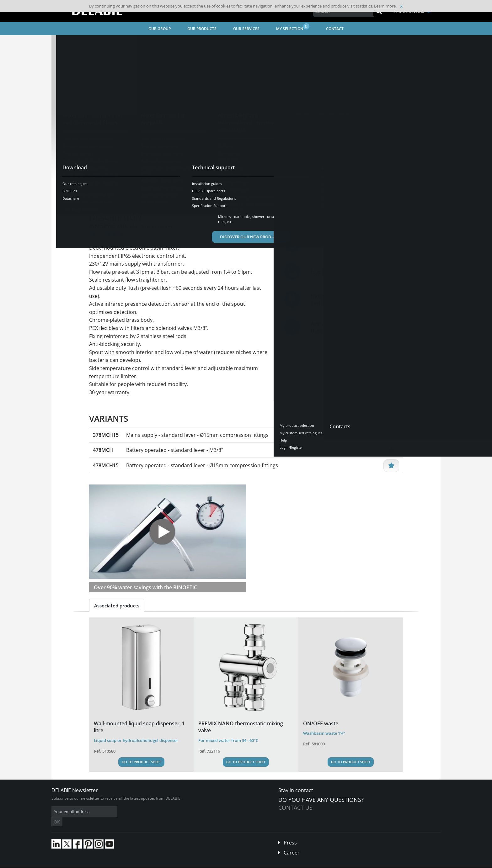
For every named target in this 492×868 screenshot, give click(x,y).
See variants (112, 175)
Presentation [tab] (109, 195)
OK (151, 812)
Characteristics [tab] (151, 195)
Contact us (295, 807)
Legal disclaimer (147, 863)
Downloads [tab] (191, 195)
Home (65, 42)
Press (290, 833)
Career (292, 843)
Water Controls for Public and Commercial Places (153, 42)
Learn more (385, 6)
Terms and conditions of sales (104, 863)
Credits (172, 863)
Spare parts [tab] (228, 195)
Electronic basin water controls (233, 42)
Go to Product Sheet (141, 762)
